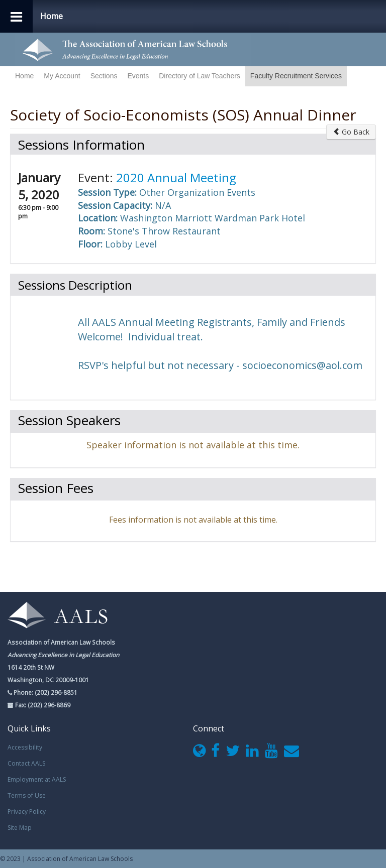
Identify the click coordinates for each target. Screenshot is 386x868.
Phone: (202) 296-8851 (45, 692)
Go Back (351, 132)
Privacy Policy (27, 812)
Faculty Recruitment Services (296, 76)
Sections (104, 76)
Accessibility (25, 747)
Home (24, 76)
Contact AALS (26, 763)
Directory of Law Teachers (200, 76)
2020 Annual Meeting (176, 177)
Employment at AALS (37, 779)
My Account (62, 76)
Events (138, 76)
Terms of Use (27, 795)
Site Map (20, 828)
